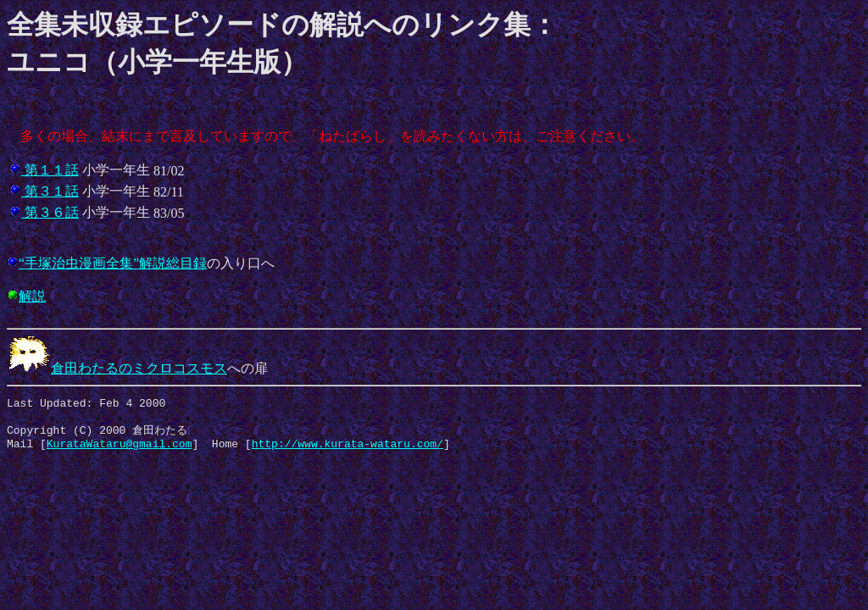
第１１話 (50, 170)
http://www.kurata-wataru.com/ (348, 452)
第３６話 (50, 212)
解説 (32, 296)
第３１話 (50, 191)
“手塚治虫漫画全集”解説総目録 (113, 263)
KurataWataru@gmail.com (120, 452)
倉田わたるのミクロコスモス (117, 368)
